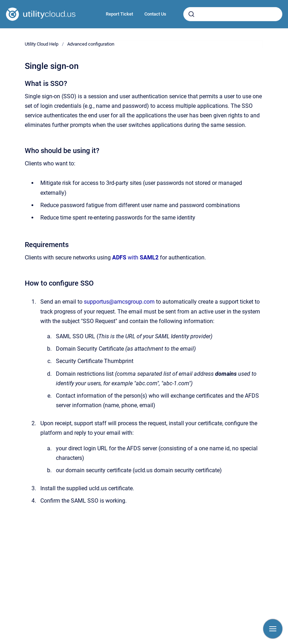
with (135, 257)
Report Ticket (119, 14)
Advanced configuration (91, 44)
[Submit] (191, 14)
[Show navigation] (273, 629)
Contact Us (155, 14)
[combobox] (233, 14)
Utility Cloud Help (42, 44)
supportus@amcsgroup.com (119, 302)
